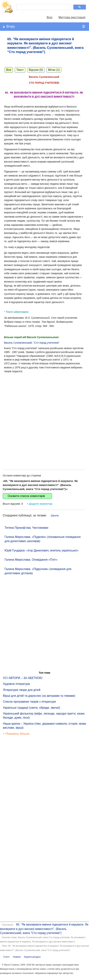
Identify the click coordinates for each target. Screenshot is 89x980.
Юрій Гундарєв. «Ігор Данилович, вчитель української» (41, 550)
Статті (6, 957)
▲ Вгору (9, 26)
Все (9, 70)
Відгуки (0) (36, 70)
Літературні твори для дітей (22, 690)
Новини (17, 957)
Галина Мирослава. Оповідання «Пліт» (31, 560)
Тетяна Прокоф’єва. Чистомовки (26, 528)
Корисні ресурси (32, 957)
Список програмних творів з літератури (29, 702)
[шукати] (43, 7)
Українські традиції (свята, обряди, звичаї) (32, 708)
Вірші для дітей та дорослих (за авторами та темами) (39, 696)
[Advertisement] (43, 418)
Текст (20, 70)
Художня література (16, 684)
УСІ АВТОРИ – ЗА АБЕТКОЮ (23, 678)
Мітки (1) (54, 70)
